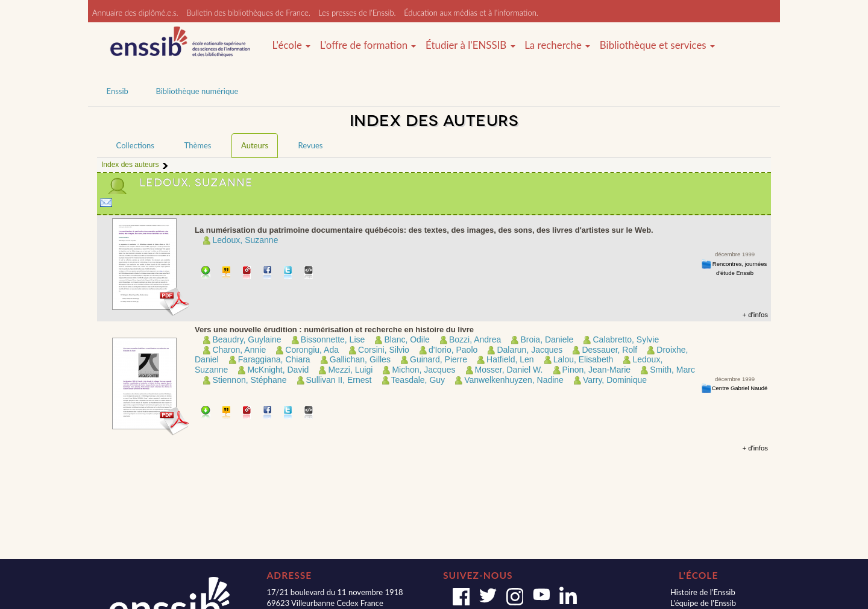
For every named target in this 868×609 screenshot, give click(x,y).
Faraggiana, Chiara (274, 359)
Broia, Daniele (547, 339)
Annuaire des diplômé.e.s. (135, 13)
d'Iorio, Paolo (453, 350)
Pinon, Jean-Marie (597, 370)
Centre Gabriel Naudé (740, 388)
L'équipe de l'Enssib (703, 603)
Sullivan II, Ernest (339, 380)
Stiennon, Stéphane (249, 380)
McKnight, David (278, 370)
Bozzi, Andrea (475, 339)
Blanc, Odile (407, 339)
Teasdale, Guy (418, 380)
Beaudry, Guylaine (247, 339)
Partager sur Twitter (288, 273)
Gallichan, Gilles (360, 359)
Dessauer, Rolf (609, 350)
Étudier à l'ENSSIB (470, 45)
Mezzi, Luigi (350, 370)
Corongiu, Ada (312, 350)
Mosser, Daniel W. (509, 370)
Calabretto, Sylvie (626, 339)
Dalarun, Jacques (530, 350)
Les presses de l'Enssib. (357, 13)
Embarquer (309, 273)
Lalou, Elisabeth (583, 359)
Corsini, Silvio (384, 350)
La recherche (557, 45)
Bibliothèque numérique (197, 91)
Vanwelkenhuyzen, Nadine (514, 380)
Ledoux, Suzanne (245, 240)
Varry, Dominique (615, 380)
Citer (227, 273)
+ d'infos (755, 315)
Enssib (118, 91)
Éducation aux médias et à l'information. (471, 13)
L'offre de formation (368, 45)
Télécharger (206, 273)
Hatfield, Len (510, 359)
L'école (291, 45)
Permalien (247, 273)
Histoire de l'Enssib (703, 592)
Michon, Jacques (423, 370)
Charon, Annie (239, 350)
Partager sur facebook (268, 273)
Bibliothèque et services (657, 45)
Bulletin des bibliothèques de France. (248, 13)
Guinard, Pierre (439, 359)
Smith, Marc (672, 370)
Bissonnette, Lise (333, 339)
